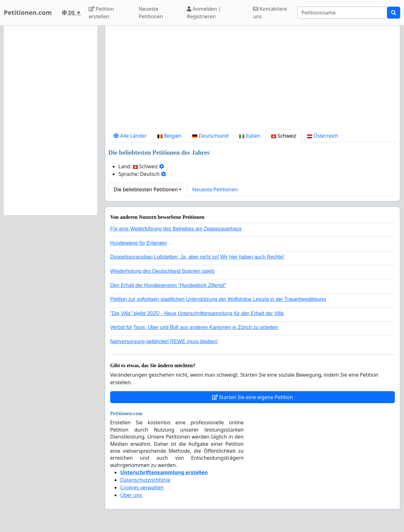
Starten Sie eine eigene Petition (253, 397)
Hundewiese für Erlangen (139, 243)
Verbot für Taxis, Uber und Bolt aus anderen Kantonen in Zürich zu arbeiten (194, 327)
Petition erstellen (101, 13)
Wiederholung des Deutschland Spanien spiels (162, 271)
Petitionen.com (28, 12)
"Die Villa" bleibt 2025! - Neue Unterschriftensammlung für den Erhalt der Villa (197, 313)
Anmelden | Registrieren (204, 13)
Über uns (131, 495)
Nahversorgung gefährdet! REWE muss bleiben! (164, 341)
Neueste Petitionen (151, 13)
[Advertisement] (252, 80)
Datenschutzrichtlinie (145, 480)
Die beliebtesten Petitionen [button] (146, 189)
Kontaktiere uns (270, 13)
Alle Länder (130, 136)
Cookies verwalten (142, 487)
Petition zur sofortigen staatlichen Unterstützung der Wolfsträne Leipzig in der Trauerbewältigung (218, 299)
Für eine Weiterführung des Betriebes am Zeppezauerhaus (176, 229)
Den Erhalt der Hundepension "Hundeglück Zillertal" (168, 285)
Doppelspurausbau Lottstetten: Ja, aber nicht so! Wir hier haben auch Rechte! (197, 257)
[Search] (342, 13)
